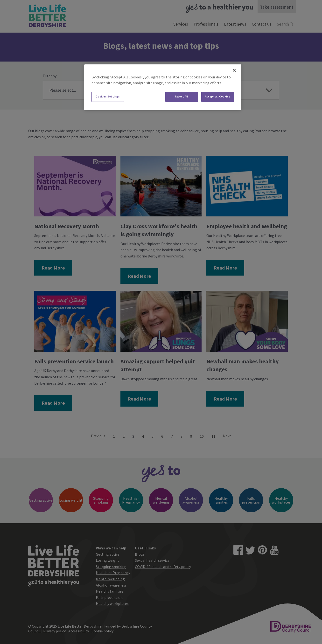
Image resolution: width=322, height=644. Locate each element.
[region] (163, 87)
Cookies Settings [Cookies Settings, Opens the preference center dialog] (108, 97)
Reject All (182, 97)
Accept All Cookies (218, 97)
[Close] (234, 70)
